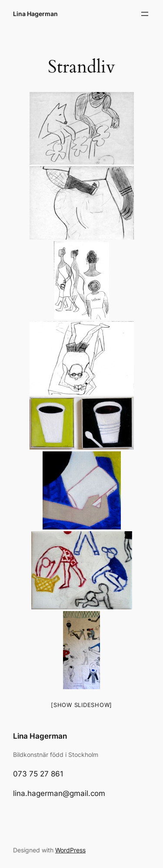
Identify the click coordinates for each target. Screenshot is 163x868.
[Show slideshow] (81, 705)
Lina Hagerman (35, 14)
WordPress (70, 850)
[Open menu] (145, 14)
